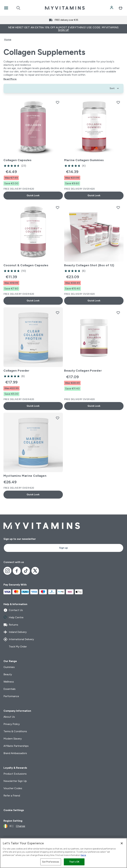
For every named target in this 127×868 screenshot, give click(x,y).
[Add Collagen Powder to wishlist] (58, 313)
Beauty (8, 674)
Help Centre (13, 617)
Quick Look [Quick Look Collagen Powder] (33, 406)
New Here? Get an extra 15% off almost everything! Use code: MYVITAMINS (63, 29)
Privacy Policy (12, 724)
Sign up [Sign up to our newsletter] (63, 548)
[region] (63, 853)
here (83, 855)
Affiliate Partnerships (16, 746)
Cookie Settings (14, 810)
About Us (9, 717)
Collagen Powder (17, 371)
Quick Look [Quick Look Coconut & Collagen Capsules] (33, 301)
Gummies (9, 667)
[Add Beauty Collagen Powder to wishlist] (118, 313)
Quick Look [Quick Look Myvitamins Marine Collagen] (33, 495)
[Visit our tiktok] (26, 571)
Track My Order (15, 647)
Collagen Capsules (18, 160)
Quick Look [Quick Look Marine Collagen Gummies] (94, 195)
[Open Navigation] (6, 8)
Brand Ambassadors (15, 753)
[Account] (112, 8)
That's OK (74, 862)
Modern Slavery (13, 739)
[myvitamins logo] (65, 8)
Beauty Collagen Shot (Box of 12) (89, 265)
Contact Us (13, 610)
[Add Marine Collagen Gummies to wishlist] (118, 102)
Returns (11, 625)
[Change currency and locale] (14, 826)
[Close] (122, 843)
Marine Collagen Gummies (84, 160)
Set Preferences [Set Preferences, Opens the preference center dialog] (51, 862)
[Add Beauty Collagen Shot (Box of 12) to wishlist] (118, 207)
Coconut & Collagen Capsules (26, 265)
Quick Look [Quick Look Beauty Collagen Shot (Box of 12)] (94, 301)
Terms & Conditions (15, 731)
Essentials (10, 689)
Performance (11, 696)
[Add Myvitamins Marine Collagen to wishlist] (58, 418)
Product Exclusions (15, 774)
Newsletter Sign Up (15, 781)
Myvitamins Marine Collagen (25, 476)
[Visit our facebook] (17, 571)
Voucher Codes (13, 788)
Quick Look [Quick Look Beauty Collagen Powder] (94, 406)
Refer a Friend (12, 796)
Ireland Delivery (15, 632)
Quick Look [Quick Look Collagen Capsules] (33, 195)
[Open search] (18, 8)
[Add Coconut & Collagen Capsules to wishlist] (58, 207)
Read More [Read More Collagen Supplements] (10, 79)
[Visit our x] (35, 571)
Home (8, 39)
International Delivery (19, 639)
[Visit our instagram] (7, 571)
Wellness (9, 682)
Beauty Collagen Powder (83, 371)
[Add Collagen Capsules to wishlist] (58, 102)
